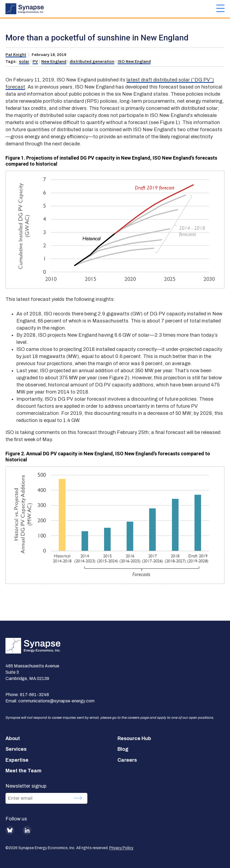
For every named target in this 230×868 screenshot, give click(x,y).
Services (16, 749)
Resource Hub (134, 738)
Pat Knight (16, 55)
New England (54, 62)
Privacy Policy (121, 848)
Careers (127, 760)
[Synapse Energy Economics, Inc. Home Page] (111, 9)
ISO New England (134, 62)
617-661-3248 (34, 695)
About (13, 738)
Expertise (17, 760)
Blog (123, 749)
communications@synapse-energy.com (56, 701)
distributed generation (92, 62)
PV (35, 62)
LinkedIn (27, 830)
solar (24, 62)
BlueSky (10, 830)
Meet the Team (23, 771)
